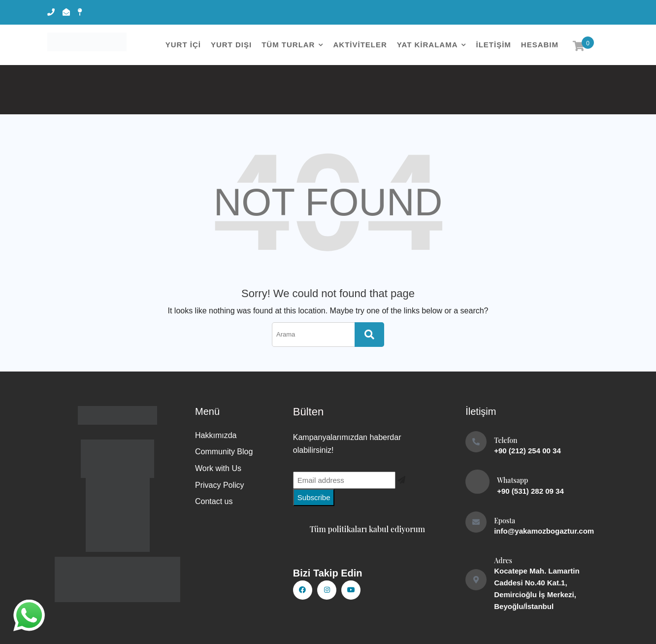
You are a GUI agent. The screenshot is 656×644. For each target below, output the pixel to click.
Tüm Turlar (288, 45)
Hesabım (540, 45)
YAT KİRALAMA (427, 45)
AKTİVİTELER (360, 45)
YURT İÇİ (183, 45)
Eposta (505, 521)
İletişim (493, 45)
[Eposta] (476, 522)
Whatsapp (512, 480)
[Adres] (476, 580)
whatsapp (28, 612)
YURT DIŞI (231, 45)
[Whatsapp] (477, 482)
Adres (503, 560)
